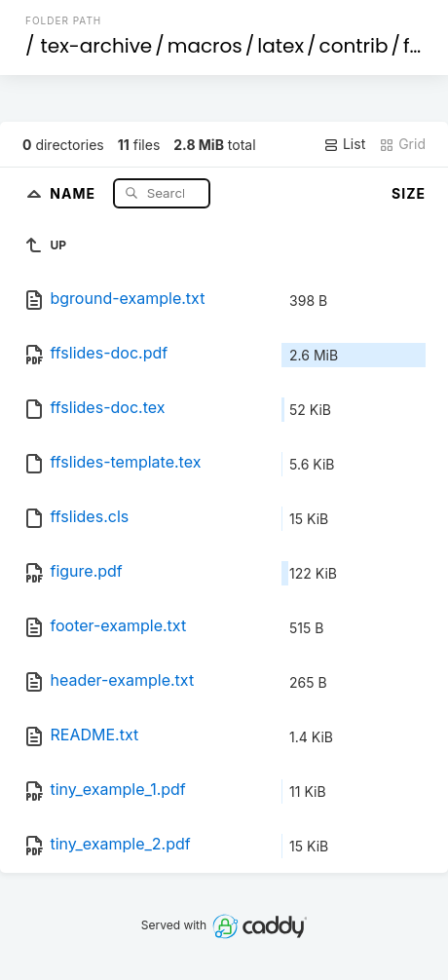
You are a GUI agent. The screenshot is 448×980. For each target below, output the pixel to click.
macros (205, 46)
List (344, 144)
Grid (402, 144)
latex (280, 46)
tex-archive (97, 46)
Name (75, 192)
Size (409, 193)
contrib (354, 46)
